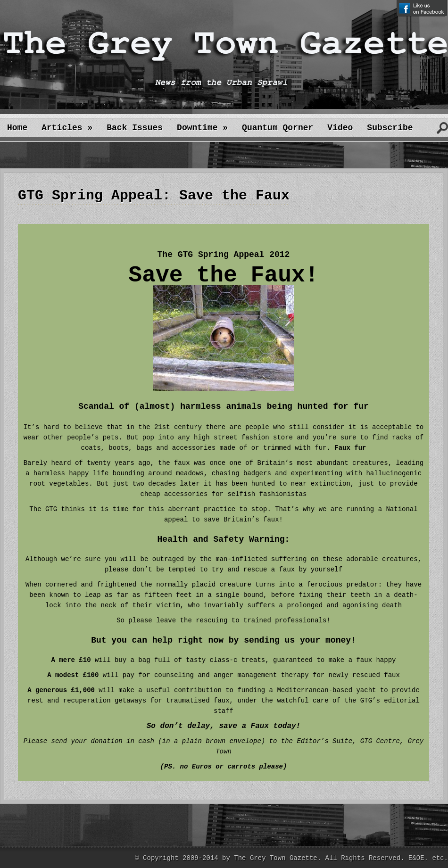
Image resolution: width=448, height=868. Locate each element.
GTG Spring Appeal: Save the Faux (154, 196)
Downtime (202, 128)
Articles (67, 128)
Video (340, 128)
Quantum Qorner (278, 128)
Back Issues (135, 128)
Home (17, 128)
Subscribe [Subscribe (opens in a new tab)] (390, 128)
